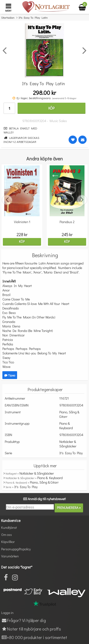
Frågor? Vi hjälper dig (23, 620)
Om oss (7, 535)
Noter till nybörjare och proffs (31, 629)
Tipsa (10, 375)
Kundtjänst (9, 527)
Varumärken (10, 556)
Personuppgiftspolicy (16, 549)
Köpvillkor (8, 542)
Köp (52, 108)
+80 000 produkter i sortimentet (34, 637)
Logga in (7, 613)
